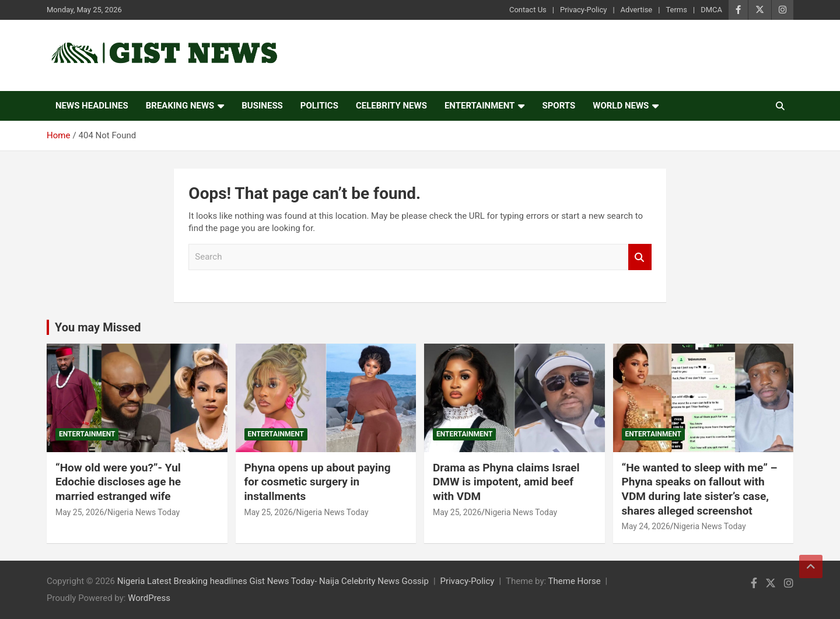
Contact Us (528, 10)
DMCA (711, 10)
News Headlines (92, 106)
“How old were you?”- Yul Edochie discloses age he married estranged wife (118, 482)
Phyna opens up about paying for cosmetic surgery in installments (318, 482)
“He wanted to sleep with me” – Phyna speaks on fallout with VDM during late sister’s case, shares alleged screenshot (700, 489)
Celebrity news (391, 106)
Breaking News (180, 106)
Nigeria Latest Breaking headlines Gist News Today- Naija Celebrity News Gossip (273, 581)
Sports (559, 106)
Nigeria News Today (143, 512)
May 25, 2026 (80, 512)
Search (640, 257)
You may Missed (98, 327)
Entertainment (480, 106)
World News (621, 106)
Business (262, 106)
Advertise (637, 10)
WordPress (149, 598)
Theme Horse (575, 581)
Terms (676, 10)
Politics (319, 106)
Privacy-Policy (583, 10)
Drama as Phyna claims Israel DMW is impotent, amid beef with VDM (506, 482)
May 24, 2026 (646, 526)
